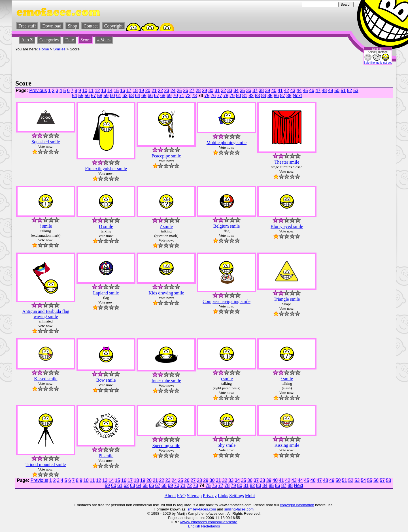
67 (156, 96)
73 (194, 96)
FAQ (181, 496)
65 (144, 96)
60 (112, 96)
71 (182, 96)
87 (282, 96)
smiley (193, 509)
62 (125, 96)
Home (44, 49)
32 (224, 90)
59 (106, 96)
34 (236, 90)
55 (81, 96)
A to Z (27, 40)
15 (116, 90)
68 (163, 96)
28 (198, 90)
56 (87, 96)
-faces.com (207, 509)
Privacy (210, 496)
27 (192, 90)
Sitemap (194, 496)
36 (249, 90)
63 (131, 96)
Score (86, 40)
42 (286, 90)
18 (135, 90)
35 (242, 90)
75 (207, 96)
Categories (49, 40)
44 (299, 90)
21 (154, 90)
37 (255, 90)
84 (264, 96)
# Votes (104, 40)
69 (169, 96)
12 (97, 90)
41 (280, 90)
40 (274, 90)
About (170, 496)
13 (104, 90)
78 (226, 96)
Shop (72, 26)
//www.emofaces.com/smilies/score (209, 522)
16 (123, 90)
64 (138, 96)
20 (148, 90)
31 (217, 90)
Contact (91, 26)
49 (331, 90)
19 (141, 90)
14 (110, 90)
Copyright (113, 26)
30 (211, 90)
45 (305, 90)
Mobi (250, 496)
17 (129, 90)
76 (213, 96)
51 (343, 90)
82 (251, 96)
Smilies (59, 49)
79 (232, 96)
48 (324, 90)
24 (173, 90)
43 (293, 90)
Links (223, 496)
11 (91, 90)
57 (93, 96)
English (194, 526)
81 (245, 96)
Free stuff (27, 26)
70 (175, 96)
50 (337, 90)
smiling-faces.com (239, 509)
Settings (237, 496)
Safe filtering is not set (378, 63)
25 (179, 90)
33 (230, 90)
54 (75, 96)
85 (270, 96)
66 (150, 96)
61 (119, 96)
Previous (38, 90)
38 (261, 90)
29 (205, 90)
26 (186, 90)
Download (52, 26)
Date (69, 40)
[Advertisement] (118, 64)
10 (85, 90)
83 (257, 96)
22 (160, 90)
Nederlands (211, 526)
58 (100, 96)
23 (167, 90)
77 (220, 96)
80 (239, 96)
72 (188, 96)
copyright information (297, 505)
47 (318, 90)
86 (276, 96)
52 (350, 90)
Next (297, 96)
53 (356, 90)
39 (267, 90)
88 (289, 96)
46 (312, 90)
